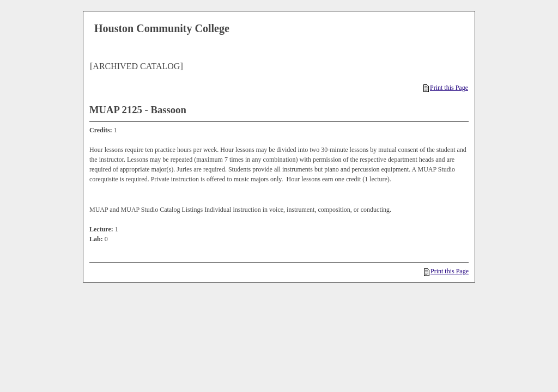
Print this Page (446, 88)
